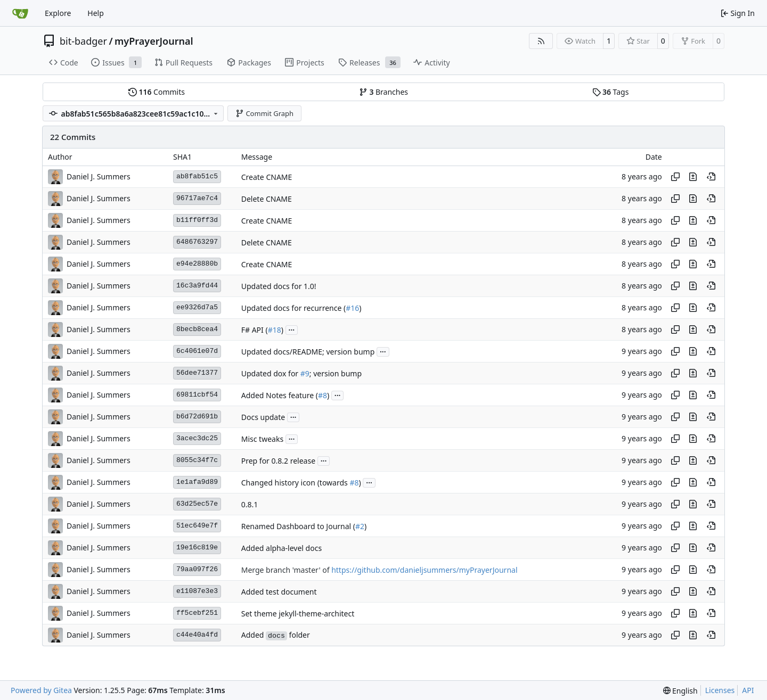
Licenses (720, 690)
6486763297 (197, 242)
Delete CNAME (267, 199)
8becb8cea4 (197, 329)
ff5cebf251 (197, 613)
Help (96, 13)
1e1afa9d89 (197, 482)
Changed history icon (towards (296, 483)
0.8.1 (250, 504)
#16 (352, 308)
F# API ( (255, 330)
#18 (275, 330)
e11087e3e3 (197, 591)
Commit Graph (264, 113)
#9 (305, 373)
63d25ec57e (197, 504)
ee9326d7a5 (197, 307)
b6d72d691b (197, 417)
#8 (323, 395)
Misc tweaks (262, 439)
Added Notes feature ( (280, 395)
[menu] (680, 691)
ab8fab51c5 (197, 176)
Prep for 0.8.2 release (278, 461)
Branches (383, 92)
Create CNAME (267, 177)
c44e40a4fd (197, 635)
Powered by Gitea (41, 690)
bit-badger (83, 41)
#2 (360, 526)
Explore (58, 13)
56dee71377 (197, 373)
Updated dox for (271, 373)
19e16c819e (197, 547)
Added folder (276, 635)
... (292, 329)
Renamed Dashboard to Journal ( (298, 526)
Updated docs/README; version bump (308, 352)
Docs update (263, 417)
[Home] (20, 13)
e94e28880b (197, 264)
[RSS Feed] (541, 41)
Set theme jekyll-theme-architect (298, 613)
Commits (157, 92)
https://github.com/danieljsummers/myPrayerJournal (424, 570)
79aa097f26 (197, 569)
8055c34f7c (197, 460)
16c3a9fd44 (197, 286)
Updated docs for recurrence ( (293, 308)
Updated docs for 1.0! (279, 286)
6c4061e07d (197, 351)
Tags (611, 92)
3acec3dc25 (197, 438)
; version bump (336, 373)
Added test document (279, 592)
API (748, 690)
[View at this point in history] (711, 177)
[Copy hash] (675, 177)
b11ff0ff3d (197, 220)
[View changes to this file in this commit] (693, 177)
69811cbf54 (197, 395)
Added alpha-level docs (281, 548)
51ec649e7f (197, 526)
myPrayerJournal (154, 41)
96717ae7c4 (197, 198)
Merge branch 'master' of (286, 570)
